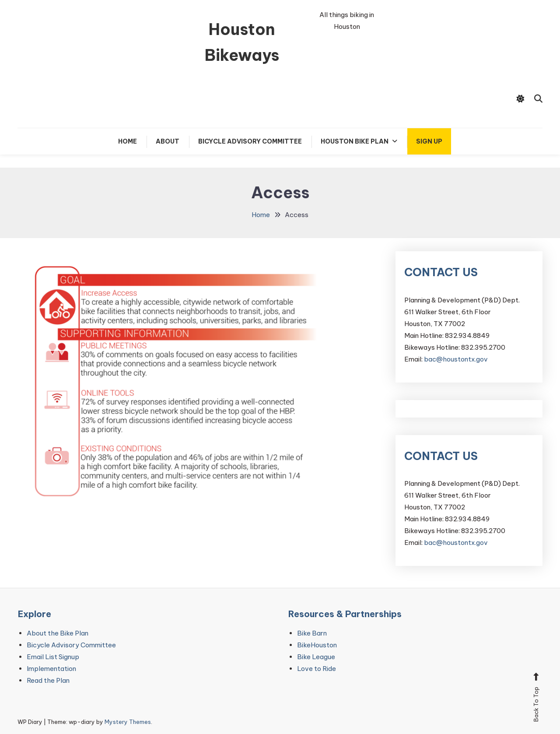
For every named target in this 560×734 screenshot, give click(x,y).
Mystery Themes (128, 722)
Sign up (429, 141)
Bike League (316, 657)
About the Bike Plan (58, 633)
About (168, 141)
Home (128, 141)
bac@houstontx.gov (456, 359)
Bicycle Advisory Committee (250, 141)
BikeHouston (317, 645)
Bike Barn (312, 633)
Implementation (51, 669)
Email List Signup (53, 657)
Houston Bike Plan (355, 141)
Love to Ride (317, 669)
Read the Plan (48, 680)
